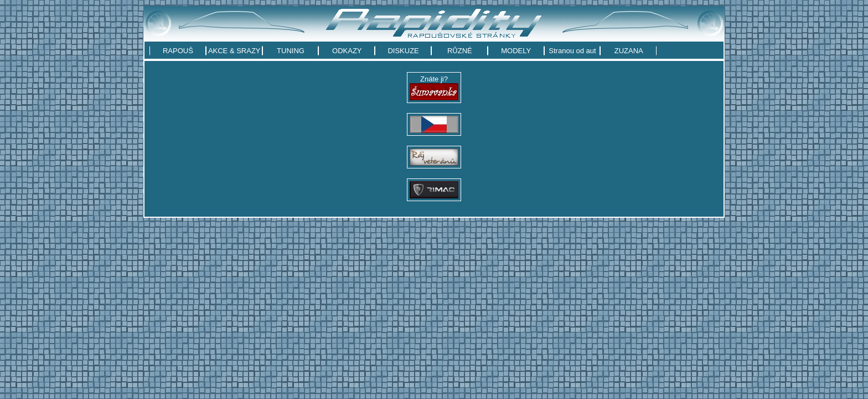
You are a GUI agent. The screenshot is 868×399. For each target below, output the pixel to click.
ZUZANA (629, 51)
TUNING (291, 51)
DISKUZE (403, 51)
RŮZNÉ (460, 51)
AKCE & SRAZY (234, 51)
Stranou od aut (572, 51)
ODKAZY (347, 51)
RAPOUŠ (178, 51)
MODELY (516, 51)
